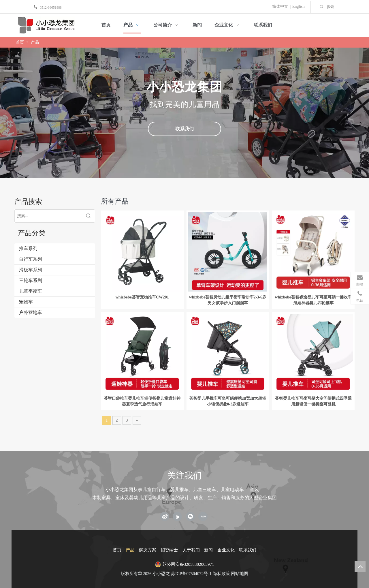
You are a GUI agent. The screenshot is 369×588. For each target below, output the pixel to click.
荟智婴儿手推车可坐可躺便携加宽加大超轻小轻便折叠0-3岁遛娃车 (228, 401)
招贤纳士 (169, 550)
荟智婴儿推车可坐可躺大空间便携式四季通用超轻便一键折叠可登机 (313, 401)
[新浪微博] (165, 516)
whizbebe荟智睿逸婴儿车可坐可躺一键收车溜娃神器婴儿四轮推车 (313, 300)
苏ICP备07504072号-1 (191, 574)
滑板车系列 (31, 270)
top (360, 566)
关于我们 (191, 550)
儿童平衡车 (31, 291)
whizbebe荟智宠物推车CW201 (142, 297)
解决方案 (148, 550)
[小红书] (203, 516)
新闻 (208, 550)
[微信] (190, 516)
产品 (130, 550)
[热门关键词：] (322, 7)
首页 (117, 550)
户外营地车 (31, 312)
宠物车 (26, 302)
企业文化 (226, 550)
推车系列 (28, 248)
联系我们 (184, 129)
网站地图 (240, 574)
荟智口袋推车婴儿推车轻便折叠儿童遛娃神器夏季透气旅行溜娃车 (142, 401)
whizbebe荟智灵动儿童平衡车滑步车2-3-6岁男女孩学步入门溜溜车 (228, 300)
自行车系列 (31, 259)
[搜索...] (48, 216)
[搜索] (347, 7)
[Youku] (177, 516)
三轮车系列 (31, 280)
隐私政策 (221, 574)
